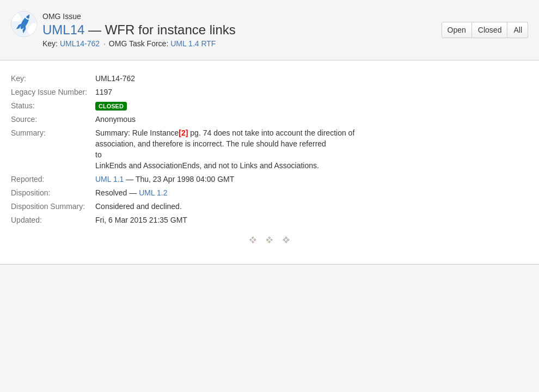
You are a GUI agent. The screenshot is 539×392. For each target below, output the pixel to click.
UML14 (63, 30)
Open (457, 30)
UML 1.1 (109, 179)
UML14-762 (80, 44)
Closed (490, 30)
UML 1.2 (153, 193)
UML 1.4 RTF (193, 44)
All (518, 30)
